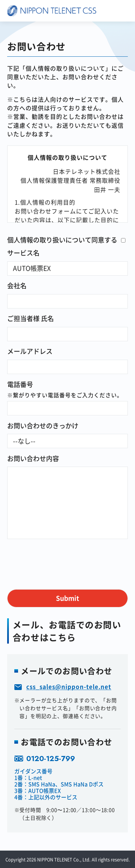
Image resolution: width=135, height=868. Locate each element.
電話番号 (20, 384)
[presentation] (59, 556)
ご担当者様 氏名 (31, 318)
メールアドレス (30, 351)
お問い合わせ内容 (33, 458)
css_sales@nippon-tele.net (69, 686)
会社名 (17, 285)
